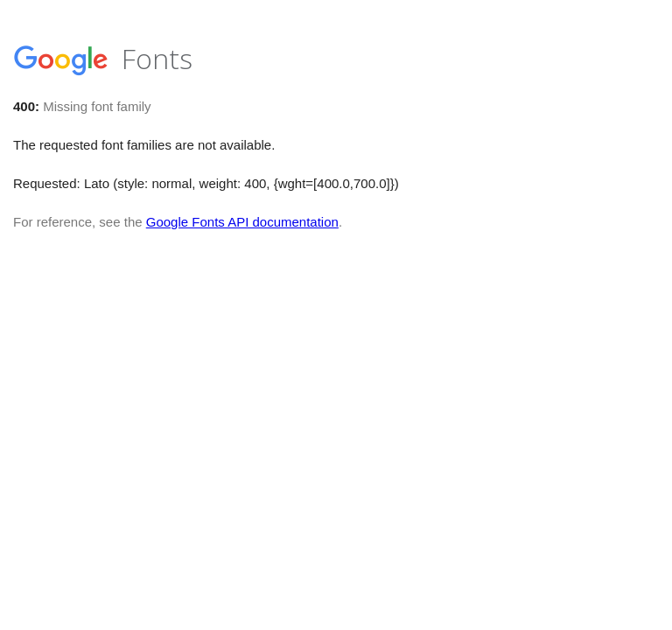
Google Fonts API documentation (242, 222)
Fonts (103, 58)
